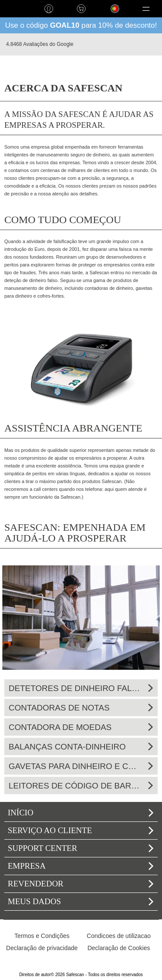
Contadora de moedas (81, 727)
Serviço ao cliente (81, 830)
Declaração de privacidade (42, 948)
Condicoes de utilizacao (119, 936)
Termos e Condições (42, 936)
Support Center (81, 848)
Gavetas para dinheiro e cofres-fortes (81, 766)
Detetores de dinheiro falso (81, 688)
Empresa (81, 866)
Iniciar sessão (49, 9)
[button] (146, 9)
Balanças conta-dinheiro (81, 747)
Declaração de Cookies (119, 948)
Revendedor (81, 884)
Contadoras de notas (81, 708)
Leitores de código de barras (81, 786)
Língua (106, 15)
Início (81, 813)
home (16, 9)
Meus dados (81, 901)
